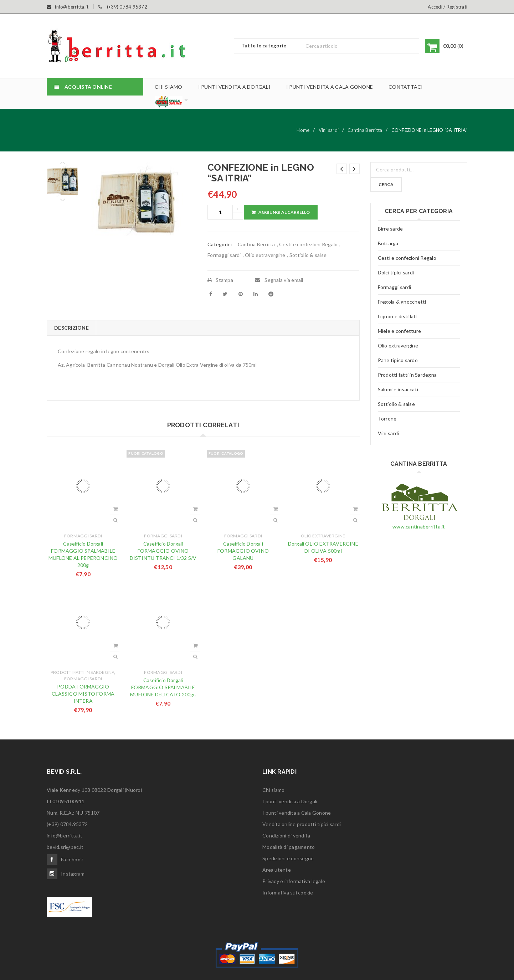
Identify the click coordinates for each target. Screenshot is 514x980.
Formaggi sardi (224, 255)
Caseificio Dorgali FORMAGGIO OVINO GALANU (243, 551)
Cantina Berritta (365, 130)
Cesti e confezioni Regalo (308, 244)
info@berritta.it (65, 835)
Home (303, 130)
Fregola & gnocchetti (402, 302)
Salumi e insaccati (398, 389)
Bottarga (388, 243)
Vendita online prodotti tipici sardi (302, 824)
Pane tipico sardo (398, 360)
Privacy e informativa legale (294, 881)
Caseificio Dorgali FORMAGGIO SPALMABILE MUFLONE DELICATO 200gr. (163, 687)
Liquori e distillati (397, 316)
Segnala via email (279, 280)
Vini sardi (329, 130)
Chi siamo (273, 790)
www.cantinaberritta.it (419, 527)
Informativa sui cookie (288, 893)
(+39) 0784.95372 (67, 824)
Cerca (387, 184)
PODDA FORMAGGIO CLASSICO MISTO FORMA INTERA (83, 694)
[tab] (71, 328)
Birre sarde (390, 229)
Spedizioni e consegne (288, 858)
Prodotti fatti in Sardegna (83, 672)
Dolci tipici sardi (396, 272)
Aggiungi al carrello (284, 212)
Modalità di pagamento (289, 847)
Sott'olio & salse (308, 255)
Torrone (387, 419)
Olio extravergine (265, 255)
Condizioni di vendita (286, 835)
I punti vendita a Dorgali (290, 801)
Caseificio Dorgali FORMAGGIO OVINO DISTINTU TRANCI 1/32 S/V (163, 551)
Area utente (277, 870)
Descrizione (71, 328)
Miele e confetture (400, 331)
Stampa (220, 280)
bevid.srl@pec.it (65, 847)
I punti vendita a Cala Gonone (297, 813)
